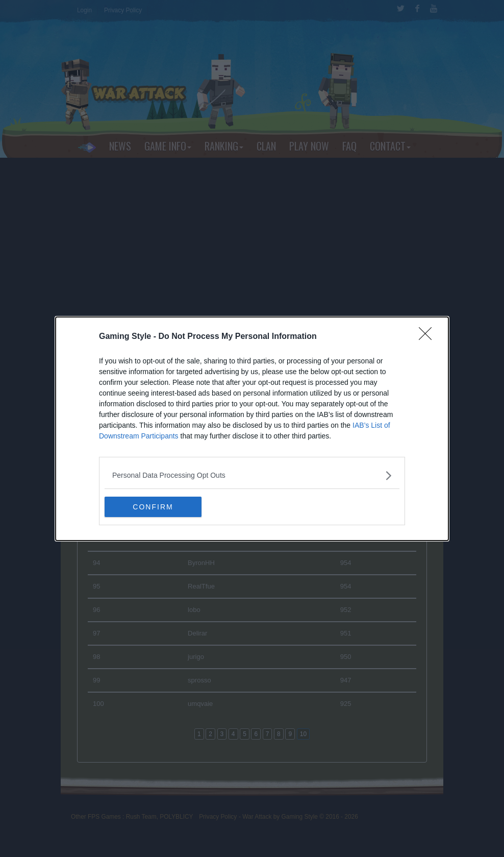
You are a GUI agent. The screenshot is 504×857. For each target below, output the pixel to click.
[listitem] (252, 475)
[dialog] (252, 429)
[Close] (429, 337)
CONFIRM (153, 507)
